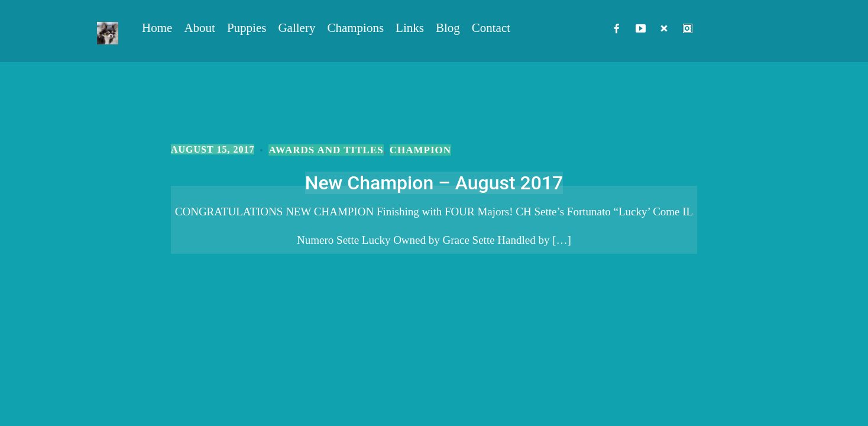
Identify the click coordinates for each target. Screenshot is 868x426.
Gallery (297, 28)
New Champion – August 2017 (434, 183)
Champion (420, 150)
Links (410, 28)
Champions (355, 28)
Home (157, 28)
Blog (448, 28)
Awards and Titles (326, 150)
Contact (491, 28)
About (200, 28)
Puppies (247, 28)
